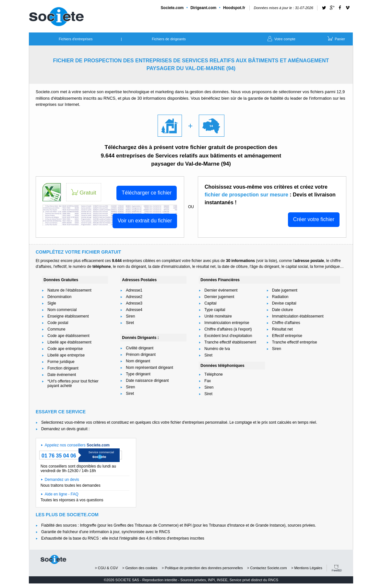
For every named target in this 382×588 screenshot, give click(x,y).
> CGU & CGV (106, 568)
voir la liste (266, 261)
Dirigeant (203, 8)
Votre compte (281, 38)
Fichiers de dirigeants (169, 39)
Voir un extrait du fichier (145, 221)
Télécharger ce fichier (147, 193)
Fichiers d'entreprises (76, 39)
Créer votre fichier (314, 219)
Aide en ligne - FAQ (62, 494)
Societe (172, 8)
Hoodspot (234, 8)
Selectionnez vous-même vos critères (73, 422)
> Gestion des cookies (140, 568)
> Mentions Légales (307, 568)
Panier (336, 38)
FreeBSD (337, 568)
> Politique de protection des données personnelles (202, 568)
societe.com (53, 559)
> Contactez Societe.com (267, 568)
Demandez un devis (62, 480)
